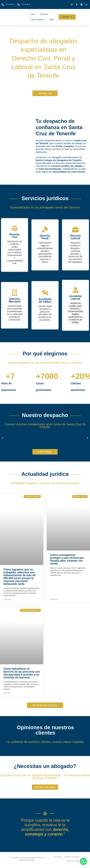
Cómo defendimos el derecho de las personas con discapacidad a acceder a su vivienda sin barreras (22, 673)
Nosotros (44, 14)
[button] (3, 438)
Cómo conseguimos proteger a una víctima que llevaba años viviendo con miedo (67, 559)
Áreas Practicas (38, 20)
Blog (52, 20)
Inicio (33, 14)
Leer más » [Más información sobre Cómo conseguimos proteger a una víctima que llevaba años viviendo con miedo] (54, 599)
